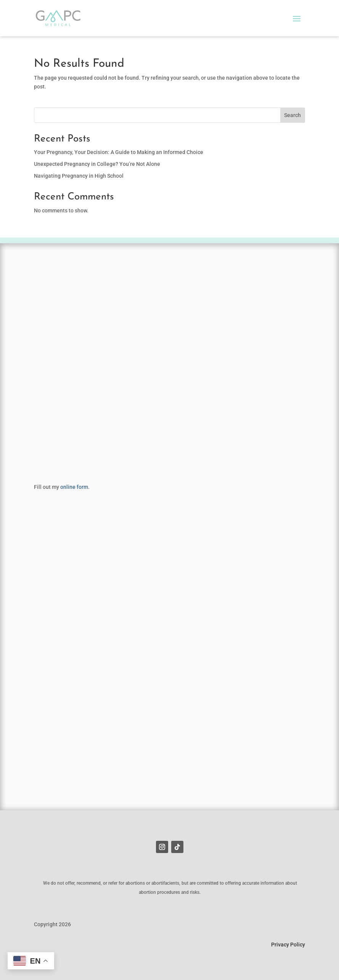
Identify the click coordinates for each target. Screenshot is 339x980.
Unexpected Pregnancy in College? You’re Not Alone (97, 164)
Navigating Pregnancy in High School (79, 176)
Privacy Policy (288, 945)
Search (292, 115)
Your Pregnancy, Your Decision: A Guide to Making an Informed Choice (119, 152)
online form (74, 487)
